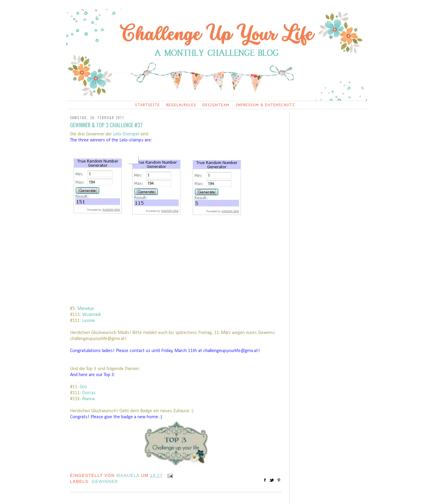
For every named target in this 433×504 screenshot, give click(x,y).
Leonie (89, 321)
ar (83, 309)
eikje (90, 309)
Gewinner (105, 481)
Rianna (88, 399)
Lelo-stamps (131, 140)
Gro (83, 387)
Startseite (147, 105)
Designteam (216, 105)
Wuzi (87, 315)
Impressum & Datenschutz (265, 105)
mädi (96, 315)
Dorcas (89, 393)
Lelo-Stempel (126, 134)
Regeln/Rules (181, 105)
